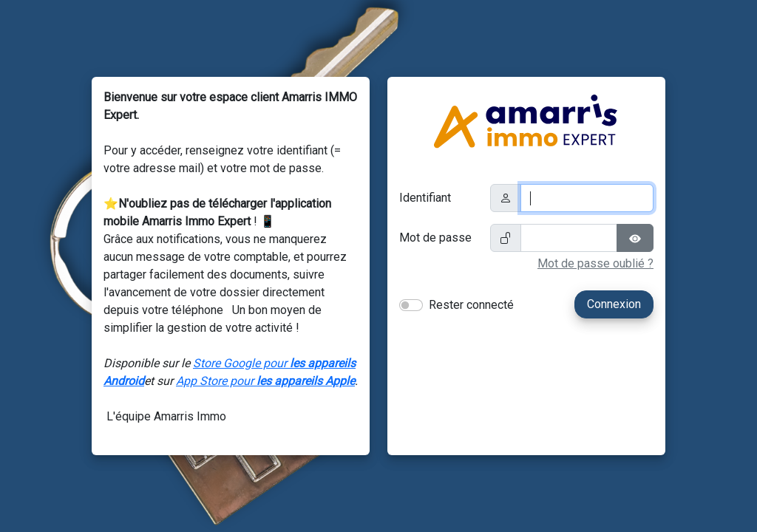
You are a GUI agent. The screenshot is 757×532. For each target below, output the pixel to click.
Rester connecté (471, 305)
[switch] (411, 305)
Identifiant (425, 198)
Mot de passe (435, 238)
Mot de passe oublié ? (595, 263)
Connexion (614, 304)
